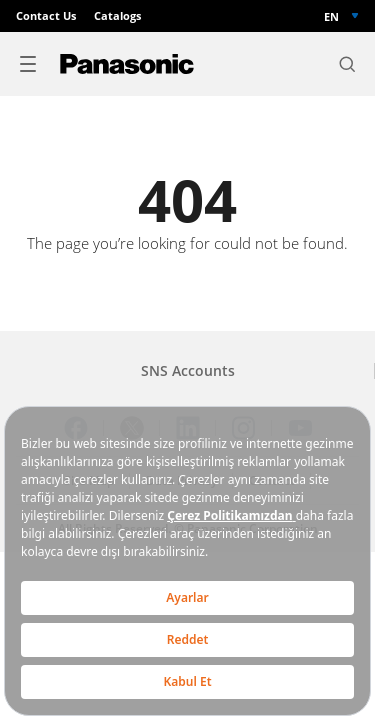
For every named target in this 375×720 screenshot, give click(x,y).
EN (331, 16)
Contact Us (46, 16)
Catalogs (117, 16)
